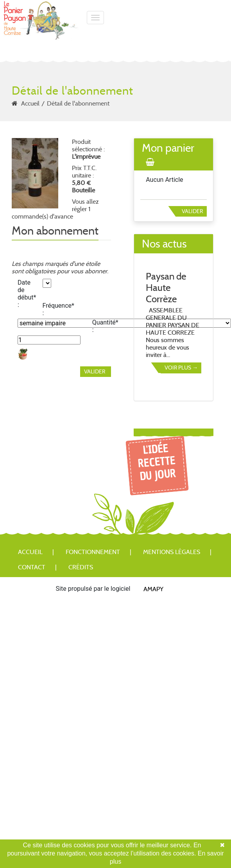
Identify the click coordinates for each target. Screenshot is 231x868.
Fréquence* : (52, 309)
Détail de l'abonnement (78, 103)
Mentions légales (172, 552)
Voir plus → (181, 368)
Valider (192, 211)
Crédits (81, 567)
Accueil (30, 103)
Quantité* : (102, 326)
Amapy (153, 589)
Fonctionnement (93, 552)
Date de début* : (27, 294)
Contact (32, 567)
